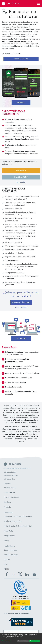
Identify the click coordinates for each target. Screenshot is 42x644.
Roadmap (7, 502)
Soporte (7, 560)
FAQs (6, 565)
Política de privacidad (10, 472)
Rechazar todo (23, 641)
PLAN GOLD (21, 171)
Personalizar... (7, 641)
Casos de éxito (9, 493)
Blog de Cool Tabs (11, 555)
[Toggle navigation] (39, 4)
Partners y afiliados (11, 497)
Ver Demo (21, 103)
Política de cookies (9, 479)
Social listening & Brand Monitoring (18, 526)
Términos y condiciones (11, 476)
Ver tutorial (21, 339)
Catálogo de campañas (13, 521)
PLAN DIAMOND (21, 177)
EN (5, 569)
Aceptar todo (34, 641)
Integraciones (9, 536)
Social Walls (8, 531)
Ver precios (21, 182)
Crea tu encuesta (21, 59)
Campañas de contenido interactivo (18, 517)
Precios (6, 541)
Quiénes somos (10, 488)
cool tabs (11, 4)
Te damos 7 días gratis (21, 302)
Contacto (7, 507)
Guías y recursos (10, 550)
